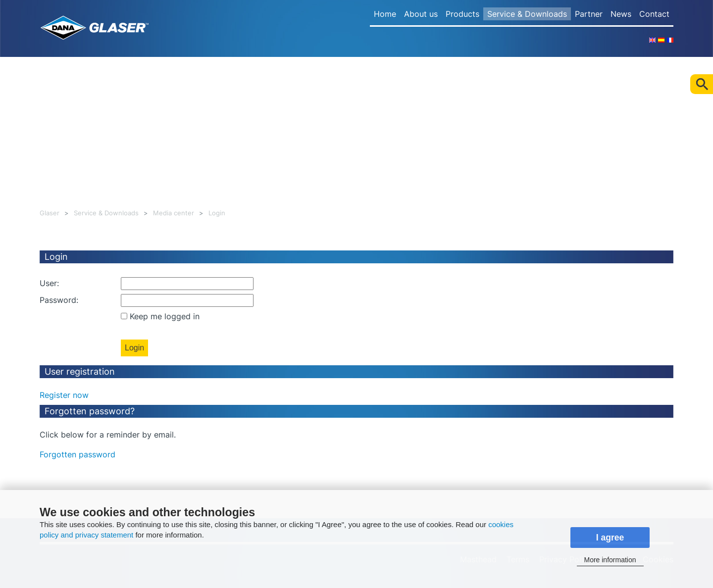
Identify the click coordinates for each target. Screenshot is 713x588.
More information (610, 560)
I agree (610, 538)
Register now (64, 395)
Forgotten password (77, 454)
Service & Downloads (527, 14)
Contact (654, 14)
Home (385, 14)
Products (462, 14)
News (621, 14)
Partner (589, 14)
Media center (174, 213)
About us (421, 14)
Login (217, 213)
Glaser (50, 213)
